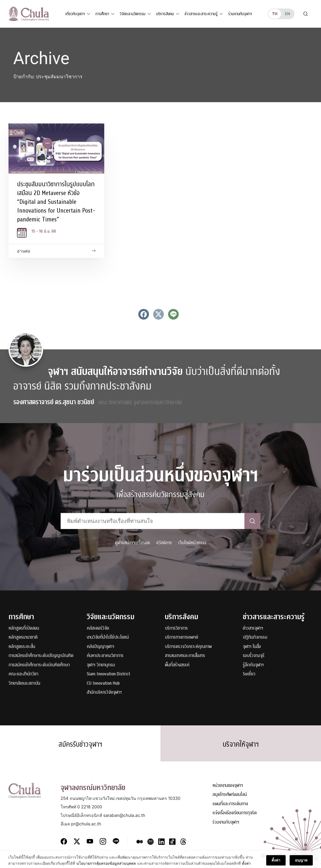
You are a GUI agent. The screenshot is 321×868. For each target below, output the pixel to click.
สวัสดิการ (164, 543)
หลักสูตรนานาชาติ (23, 637)
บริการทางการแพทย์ (182, 637)
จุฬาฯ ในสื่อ (252, 647)
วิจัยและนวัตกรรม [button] (133, 14)
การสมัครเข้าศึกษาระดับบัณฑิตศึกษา (39, 665)
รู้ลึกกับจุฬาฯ (253, 665)
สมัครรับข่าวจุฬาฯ (80, 744)
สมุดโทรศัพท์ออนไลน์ (230, 795)
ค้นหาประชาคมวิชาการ (105, 656)
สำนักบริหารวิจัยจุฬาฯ (104, 693)
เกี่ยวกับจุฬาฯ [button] (75, 14)
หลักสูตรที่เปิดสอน (24, 628)
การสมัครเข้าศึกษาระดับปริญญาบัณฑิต (41, 656)
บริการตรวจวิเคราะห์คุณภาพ (188, 647)
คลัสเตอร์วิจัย (98, 628)
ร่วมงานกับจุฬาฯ (240, 14)
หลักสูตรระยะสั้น (22, 647)
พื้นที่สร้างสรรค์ (177, 665)
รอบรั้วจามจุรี (254, 656)
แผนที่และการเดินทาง (230, 804)
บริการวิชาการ (176, 628)
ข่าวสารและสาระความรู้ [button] (201, 14)
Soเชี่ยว (249, 674)
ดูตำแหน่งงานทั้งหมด (132, 543)
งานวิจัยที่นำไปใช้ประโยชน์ (108, 637)
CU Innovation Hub (103, 683)
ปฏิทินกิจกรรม (255, 637)
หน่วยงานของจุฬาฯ (228, 786)
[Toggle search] (306, 14)
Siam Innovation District (108, 674)
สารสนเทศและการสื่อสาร (185, 656)
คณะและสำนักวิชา (23, 674)
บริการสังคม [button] (165, 14)
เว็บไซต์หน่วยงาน (192, 543)
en (287, 14)
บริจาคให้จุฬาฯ (241, 744)
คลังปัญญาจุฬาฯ (101, 647)
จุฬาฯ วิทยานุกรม (101, 665)
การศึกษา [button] (102, 14)
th (275, 14)
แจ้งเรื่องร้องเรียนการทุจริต (235, 813)
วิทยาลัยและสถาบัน (24, 683)
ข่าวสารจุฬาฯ (253, 628)
